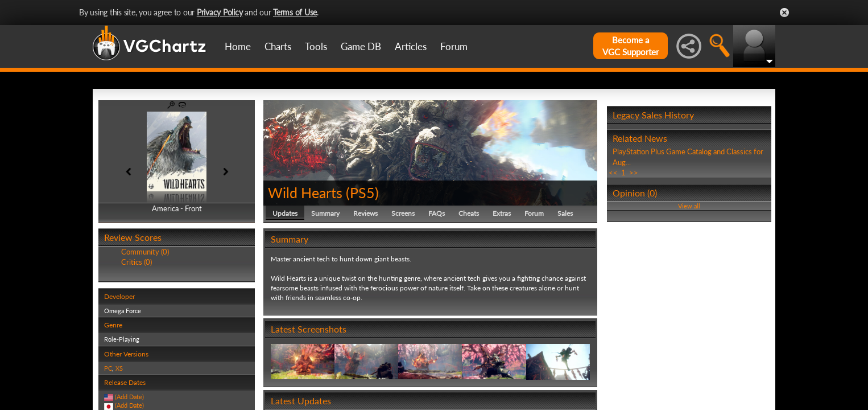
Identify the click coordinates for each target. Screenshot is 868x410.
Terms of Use (295, 12)
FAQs (437, 213)
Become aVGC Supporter (631, 46)
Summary (325, 213)
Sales (565, 213)
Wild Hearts (305, 192)
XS (119, 368)
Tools (316, 46)
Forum (454, 46)
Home (238, 46)
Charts (278, 46)
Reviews (365, 213)
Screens (403, 213)
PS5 (362, 192)
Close (784, 13)
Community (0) (145, 252)
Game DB (361, 46)
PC (108, 368)
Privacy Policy (220, 12)
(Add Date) (129, 397)
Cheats (469, 213)
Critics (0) (137, 262)
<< (613, 173)
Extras (502, 213)
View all (689, 206)
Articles (411, 46)
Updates (285, 213)
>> (634, 173)
